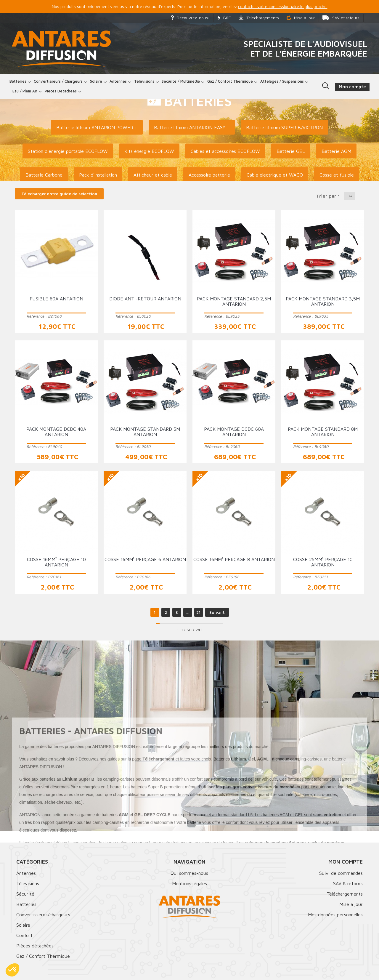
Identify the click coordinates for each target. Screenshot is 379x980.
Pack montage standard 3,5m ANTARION (323, 301)
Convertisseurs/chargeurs (43, 915)
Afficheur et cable (153, 175)
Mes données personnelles (335, 915)
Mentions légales (189, 883)
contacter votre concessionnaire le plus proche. (283, 6)
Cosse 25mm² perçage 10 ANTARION (323, 562)
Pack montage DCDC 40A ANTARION (56, 432)
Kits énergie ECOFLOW (149, 151)
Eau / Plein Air (25, 91)
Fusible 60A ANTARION (56, 299)
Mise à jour (301, 18)
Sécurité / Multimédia (181, 81)
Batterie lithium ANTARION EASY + (192, 127)
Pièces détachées (61, 91)
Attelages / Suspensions (282, 81)
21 (199, 612)
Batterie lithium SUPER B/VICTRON (284, 127)
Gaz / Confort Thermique (43, 956)
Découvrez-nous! (190, 18)
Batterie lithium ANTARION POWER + (97, 127)
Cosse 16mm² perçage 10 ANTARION (56, 562)
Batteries (18, 81)
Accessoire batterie (209, 175)
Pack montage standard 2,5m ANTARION (234, 301)
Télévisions (144, 81)
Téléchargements (259, 18)
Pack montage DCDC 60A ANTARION (234, 432)
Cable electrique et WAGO (275, 175)
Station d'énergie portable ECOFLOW (68, 151)
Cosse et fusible (337, 175)
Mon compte (346, 862)
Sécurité (25, 894)
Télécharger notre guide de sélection (59, 194)
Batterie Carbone (44, 175)
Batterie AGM (336, 151)
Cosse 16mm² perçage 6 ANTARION (145, 559)
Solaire (96, 81)
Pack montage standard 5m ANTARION (145, 432)
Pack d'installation (98, 175)
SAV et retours (341, 18)
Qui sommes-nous (189, 873)
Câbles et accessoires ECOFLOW (225, 151)
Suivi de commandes (341, 873)
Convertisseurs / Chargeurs (58, 81)
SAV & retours (348, 883)
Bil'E (224, 18)
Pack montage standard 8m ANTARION (323, 432)
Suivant (217, 612)
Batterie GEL (291, 151)
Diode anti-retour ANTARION (145, 299)
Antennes (118, 81)
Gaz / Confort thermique (230, 81)
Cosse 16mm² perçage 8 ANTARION (234, 559)
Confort (24, 935)
